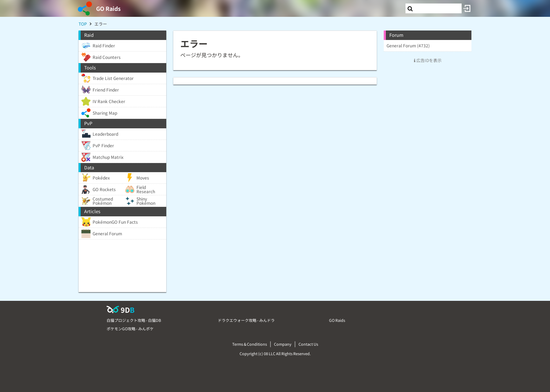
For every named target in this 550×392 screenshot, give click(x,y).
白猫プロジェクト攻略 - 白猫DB (134, 320)
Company (283, 344)
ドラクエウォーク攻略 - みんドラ (246, 320)
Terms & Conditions (250, 344)
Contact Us (308, 344)
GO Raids (108, 8)
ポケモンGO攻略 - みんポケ (130, 329)
